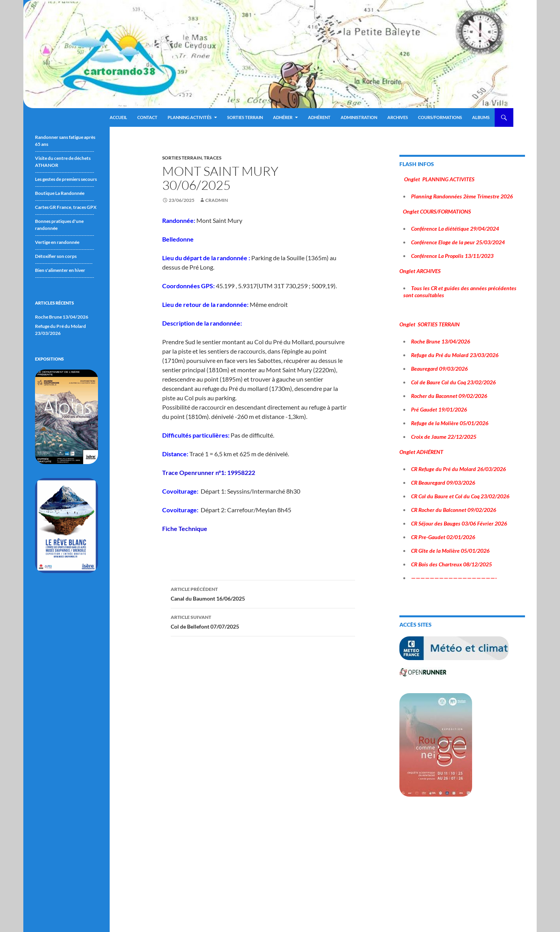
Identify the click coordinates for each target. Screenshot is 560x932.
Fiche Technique (185, 528)
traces (213, 158)
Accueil (118, 117)
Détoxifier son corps (56, 256)
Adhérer (283, 117)
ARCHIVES (398, 117)
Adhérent (319, 117)
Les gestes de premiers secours (66, 179)
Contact (147, 117)
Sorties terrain (245, 117)
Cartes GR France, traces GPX (66, 207)
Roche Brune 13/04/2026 (62, 317)
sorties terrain (182, 158)
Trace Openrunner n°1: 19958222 (209, 472)
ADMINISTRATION (359, 117)
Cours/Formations (440, 117)
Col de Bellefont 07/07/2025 (263, 621)
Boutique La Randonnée (60, 193)
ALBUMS (481, 117)
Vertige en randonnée (57, 242)
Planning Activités (190, 117)
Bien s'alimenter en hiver (60, 270)
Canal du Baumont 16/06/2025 (263, 593)
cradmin (217, 200)
